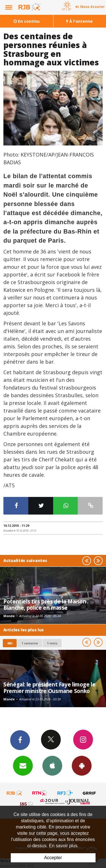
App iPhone (52, 765)
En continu (27, 21)
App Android (82, 765)
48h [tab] (10, 643)
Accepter (53, 858)
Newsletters (23, 765)
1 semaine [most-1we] (30, 643)
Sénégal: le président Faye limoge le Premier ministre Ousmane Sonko (49, 687)
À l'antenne (79, 21)
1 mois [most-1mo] (52, 643)
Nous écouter (93, 7)
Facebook (20, 740)
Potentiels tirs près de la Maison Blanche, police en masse (45, 604)
